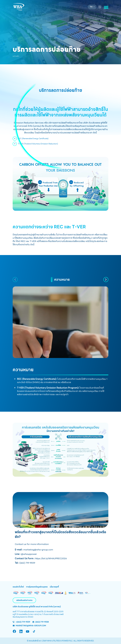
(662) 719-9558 (42, 622)
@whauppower (29, 554)
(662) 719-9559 (27, 563)
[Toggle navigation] (106, 7)
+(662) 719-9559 (23, 622)
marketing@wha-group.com (38, 550)
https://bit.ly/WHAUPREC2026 (51, 558)
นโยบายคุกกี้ (54, 587)
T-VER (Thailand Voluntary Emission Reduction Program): (48, 388)
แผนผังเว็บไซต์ (18, 587)
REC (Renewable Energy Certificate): (37, 379)
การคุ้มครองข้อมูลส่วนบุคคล (37, 587)
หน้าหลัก (16, 56)
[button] (15, 280)
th (91, 7)
